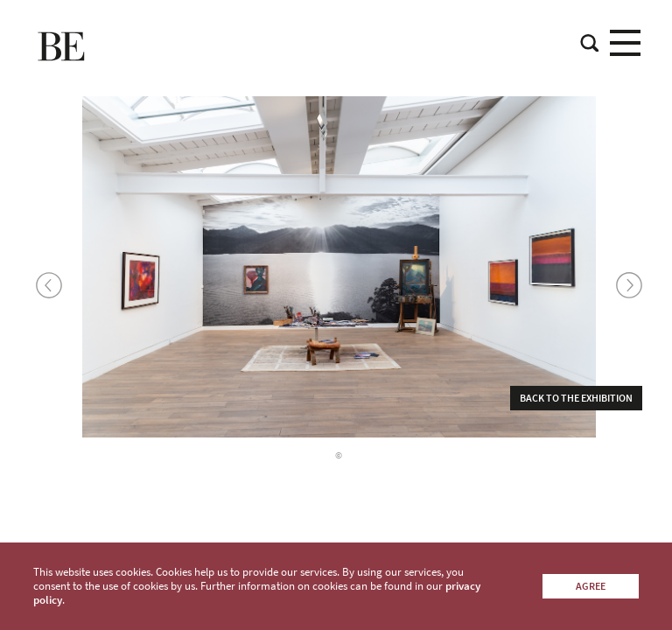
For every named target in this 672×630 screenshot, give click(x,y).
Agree (591, 586)
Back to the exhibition (576, 398)
